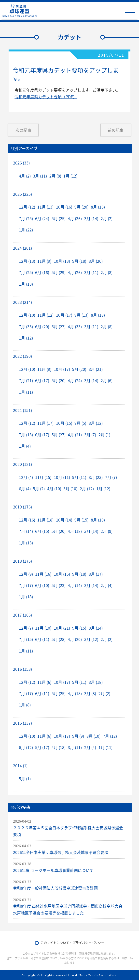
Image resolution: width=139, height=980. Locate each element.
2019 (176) (22, 507)
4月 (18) (75, 531)
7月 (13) (26, 435)
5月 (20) (59, 380)
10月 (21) (62, 628)
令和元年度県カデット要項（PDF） (46, 97)
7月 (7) (111, 477)
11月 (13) (45, 207)
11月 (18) (45, 520)
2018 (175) (22, 561)
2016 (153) (22, 669)
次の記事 (23, 130)
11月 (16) (43, 574)
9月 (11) (79, 477)
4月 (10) (54, 489)
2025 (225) (22, 194)
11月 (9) (44, 261)
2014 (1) (20, 766)
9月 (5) (80, 423)
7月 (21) (26, 380)
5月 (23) (59, 585)
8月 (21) (96, 369)
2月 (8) (55, 176)
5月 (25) (59, 218)
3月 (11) (40, 176)
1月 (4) (25, 446)
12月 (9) (26, 574)
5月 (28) (59, 639)
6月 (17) (42, 380)
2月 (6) (107, 380)
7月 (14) (26, 531)
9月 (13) (81, 315)
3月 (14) (91, 218)
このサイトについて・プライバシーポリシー (72, 942)
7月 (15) (26, 639)
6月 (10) (42, 585)
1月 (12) (70, 176)
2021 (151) (22, 410)
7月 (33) (26, 327)
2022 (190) (22, 356)
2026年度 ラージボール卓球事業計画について (53, 870)
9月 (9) (78, 736)
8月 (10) (98, 520)
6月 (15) (42, 531)
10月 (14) (64, 520)
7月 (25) (26, 218)
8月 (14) (96, 628)
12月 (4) (26, 477)
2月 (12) (87, 489)
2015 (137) (22, 723)
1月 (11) (26, 392)
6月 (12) (26, 747)
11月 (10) (43, 628)
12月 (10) (27, 315)
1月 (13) (26, 284)
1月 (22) (26, 230)
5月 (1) (25, 779)
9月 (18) (79, 261)
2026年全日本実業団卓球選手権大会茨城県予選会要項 (61, 852)
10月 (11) (62, 477)
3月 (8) (90, 693)
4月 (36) (75, 218)
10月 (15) (64, 423)
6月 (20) (42, 327)
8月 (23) (96, 477)
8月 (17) (96, 574)
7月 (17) (26, 585)
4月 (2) (25, 176)
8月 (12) (96, 423)
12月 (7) (26, 628)
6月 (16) (42, 272)
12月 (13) (27, 261)
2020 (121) (22, 464)
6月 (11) (42, 639)
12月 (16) (27, 520)
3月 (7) (90, 435)
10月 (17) (64, 315)
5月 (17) (42, 747)
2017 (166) (22, 615)
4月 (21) (75, 435)
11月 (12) (45, 315)
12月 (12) (27, 207)
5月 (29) (59, 272)
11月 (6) (44, 682)
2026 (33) (21, 163)
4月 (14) (75, 585)
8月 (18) (98, 315)
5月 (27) (59, 327)
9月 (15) (81, 520)
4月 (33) (75, 327)
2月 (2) (107, 218)
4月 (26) (75, 272)
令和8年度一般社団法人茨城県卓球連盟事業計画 (55, 888)
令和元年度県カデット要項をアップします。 (66, 74)
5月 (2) (39, 489)
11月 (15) (43, 477)
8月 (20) (96, 261)
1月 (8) (25, 705)
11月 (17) (45, 423)
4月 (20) (75, 639)
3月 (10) (70, 489)
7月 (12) (110, 736)
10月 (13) (62, 261)
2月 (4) (107, 585)
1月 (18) (26, 597)
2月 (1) (104, 435)
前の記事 (116, 130)
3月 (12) (91, 639)
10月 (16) (64, 207)
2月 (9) (107, 531)
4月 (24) (75, 380)
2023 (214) (22, 302)
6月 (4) (25, 489)
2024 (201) (22, 248)
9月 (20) (81, 207)
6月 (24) (42, 218)
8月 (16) (98, 207)
